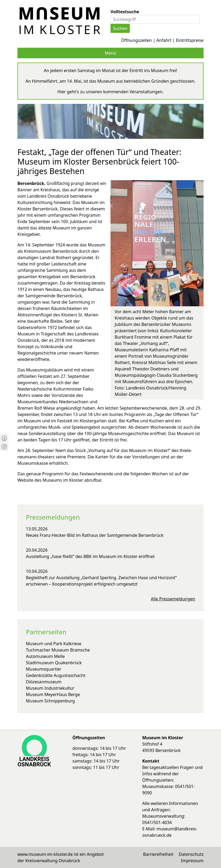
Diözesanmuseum (44, 682)
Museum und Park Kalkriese (54, 644)
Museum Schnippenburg (50, 701)
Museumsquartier (44, 669)
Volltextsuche (125, 12)
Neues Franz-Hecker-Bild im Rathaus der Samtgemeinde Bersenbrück (95, 535)
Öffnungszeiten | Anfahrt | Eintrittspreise (162, 40)
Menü (110, 53)
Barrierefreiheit (158, 854)
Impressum (192, 861)
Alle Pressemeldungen (173, 599)
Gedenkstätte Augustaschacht (56, 675)
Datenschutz (191, 854)
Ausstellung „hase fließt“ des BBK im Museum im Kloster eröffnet (90, 556)
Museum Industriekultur (50, 688)
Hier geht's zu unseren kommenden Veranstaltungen (110, 92)
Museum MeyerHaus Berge (53, 694)
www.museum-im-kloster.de (45, 854)
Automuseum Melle (45, 656)
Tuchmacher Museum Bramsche (58, 650)
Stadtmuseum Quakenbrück (54, 663)
